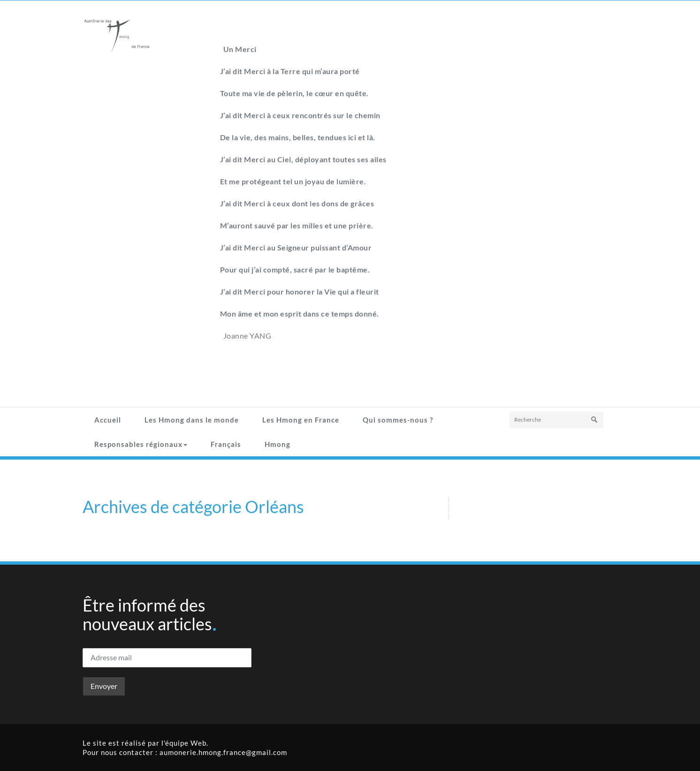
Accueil (108, 420)
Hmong (278, 444)
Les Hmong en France (301, 420)
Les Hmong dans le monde (192, 420)
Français (226, 444)
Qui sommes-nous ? (398, 420)
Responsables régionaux (141, 444)
